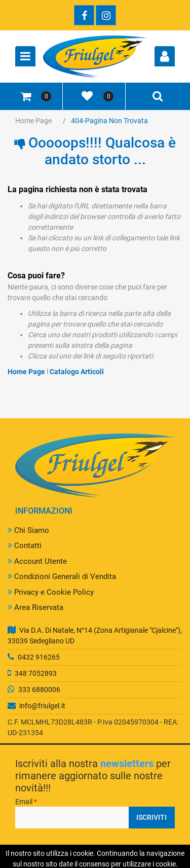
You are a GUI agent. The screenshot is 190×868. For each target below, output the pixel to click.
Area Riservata (35, 607)
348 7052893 (36, 673)
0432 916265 (39, 657)
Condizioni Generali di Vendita (62, 576)
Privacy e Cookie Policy (51, 592)
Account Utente (37, 561)
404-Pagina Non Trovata (109, 121)
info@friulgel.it (42, 706)
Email (26, 802)
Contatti (25, 546)
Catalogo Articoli (77, 372)
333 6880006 (39, 690)
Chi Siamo (28, 530)
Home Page (33, 121)
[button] (165, 56)
